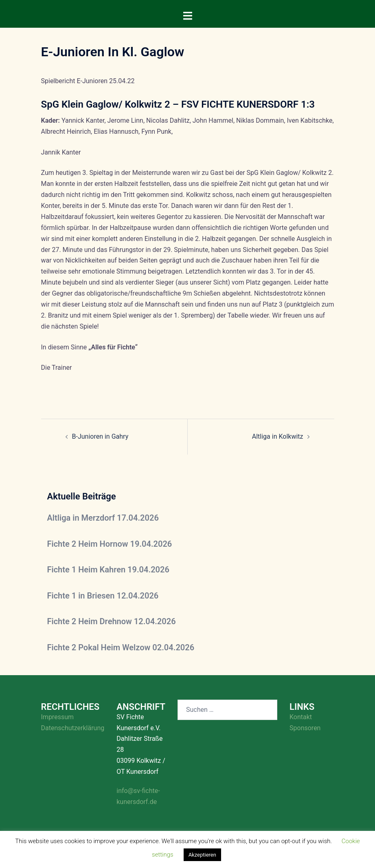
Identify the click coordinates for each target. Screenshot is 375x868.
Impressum (58, 717)
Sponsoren (305, 728)
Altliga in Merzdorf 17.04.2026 (103, 518)
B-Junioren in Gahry (100, 436)
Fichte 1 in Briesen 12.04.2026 (103, 596)
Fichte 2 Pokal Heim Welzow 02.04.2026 (121, 647)
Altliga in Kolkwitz (278, 436)
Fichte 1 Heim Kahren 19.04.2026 (108, 570)
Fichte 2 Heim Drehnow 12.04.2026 (112, 621)
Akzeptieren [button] (202, 855)
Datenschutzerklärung (73, 728)
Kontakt (301, 717)
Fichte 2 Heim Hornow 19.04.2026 (110, 544)
